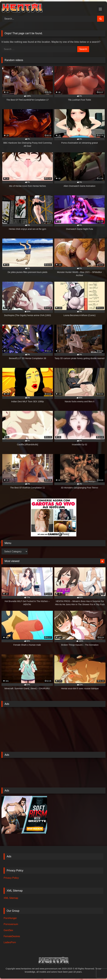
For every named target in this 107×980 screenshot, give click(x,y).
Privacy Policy (11, 878)
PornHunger (10, 918)
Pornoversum (11, 924)
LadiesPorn (10, 942)
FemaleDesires (12, 936)
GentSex (8, 930)
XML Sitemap (11, 898)
